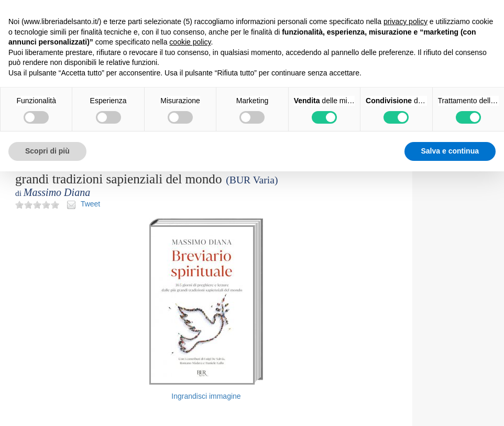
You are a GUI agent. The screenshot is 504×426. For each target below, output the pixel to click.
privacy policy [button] (406, 21)
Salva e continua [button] (450, 151)
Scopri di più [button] (47, 151)
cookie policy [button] (190, 42)
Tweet (90, 204)
